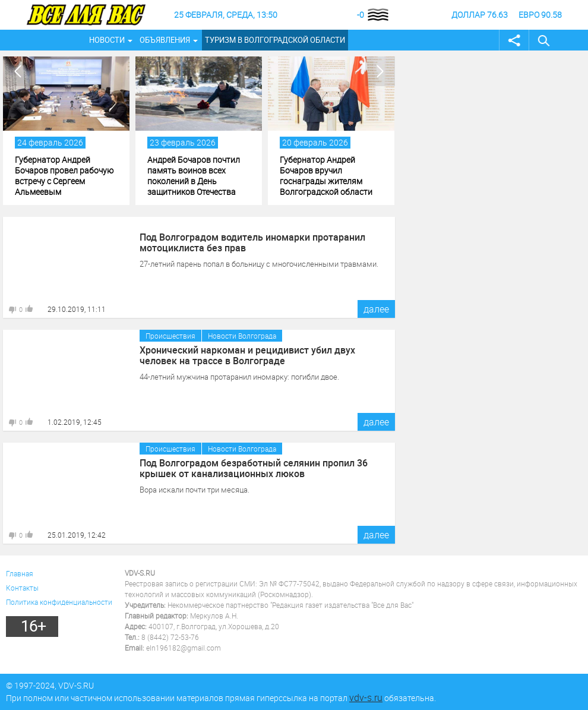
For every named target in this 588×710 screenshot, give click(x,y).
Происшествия (170, 336)
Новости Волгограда (242, 336)
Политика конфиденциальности (59, 602)
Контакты (22, 588)
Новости (107, 40)
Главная (20, 573)
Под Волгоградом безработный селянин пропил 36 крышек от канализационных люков (254, 468)
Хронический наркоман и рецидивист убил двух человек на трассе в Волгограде (247, 355)
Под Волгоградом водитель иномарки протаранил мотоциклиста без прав (252, 242)
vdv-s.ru (366, 698)
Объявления (165, 40)
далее (376, 309)
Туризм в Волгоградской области (275, 40)
